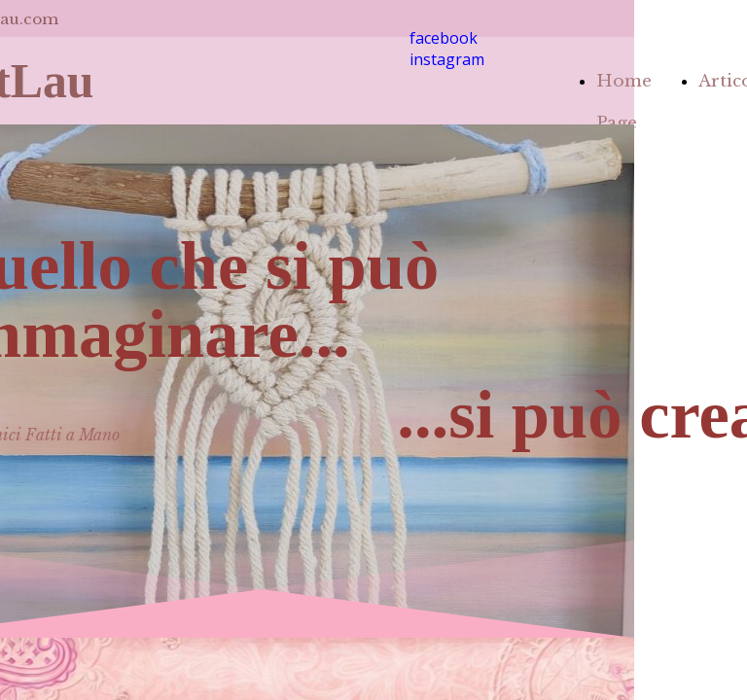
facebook (444, 38)
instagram (447, 59)
